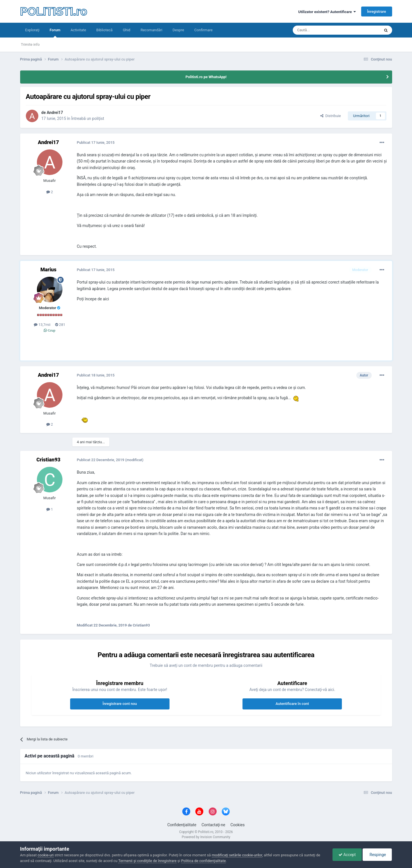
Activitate (78, 30)
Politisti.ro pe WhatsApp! (206, 77)
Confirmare (203, 30)
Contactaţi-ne (214, 825)
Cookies (238, 825)
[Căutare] (320, 30)
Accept (347, 855)
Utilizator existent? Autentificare (327, 12)
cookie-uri (46, 855)
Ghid (126, 30)
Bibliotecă (104, 30)
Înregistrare (377, 12)
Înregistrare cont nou (120, 704)
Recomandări (151, 30)
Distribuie (331, 116)
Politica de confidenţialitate (203, 861)
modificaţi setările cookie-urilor (237, 855)
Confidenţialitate (182, 825)
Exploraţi (32, 30)
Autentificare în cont (292, 704)
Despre (178, 30)
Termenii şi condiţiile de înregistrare (147, 861)
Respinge (377, 855)
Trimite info (30, 44)
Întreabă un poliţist (88, 118)
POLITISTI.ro (54, 11)
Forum (55, 33)
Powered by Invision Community (206, 837)
